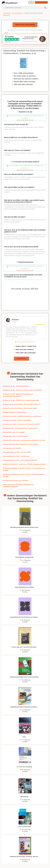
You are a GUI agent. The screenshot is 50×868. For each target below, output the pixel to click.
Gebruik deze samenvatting (25, 25)
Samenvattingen (17, 13)
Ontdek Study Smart (41, 2)
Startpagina (7, 13)
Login (31, 2)
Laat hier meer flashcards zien (25, 120)
